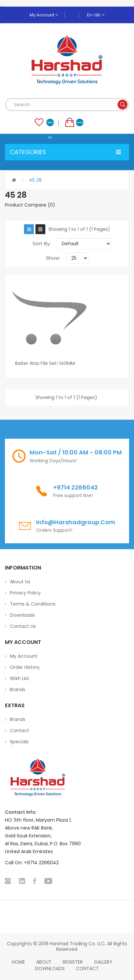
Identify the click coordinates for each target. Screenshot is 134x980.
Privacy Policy (25, 593)
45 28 (35, 180)
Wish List (20, 678)
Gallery (103, 962)
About (44, 962)
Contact (20, 730)
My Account (44, 15)
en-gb (96, 15)
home (18, 962)
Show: (53, 258)
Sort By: (42, 243)
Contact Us (23, 626)
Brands (18, 690)
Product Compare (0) (30, 205)
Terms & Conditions (33, 604)
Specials (19, 742)
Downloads (22, 615)
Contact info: (21, 812)
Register (73, 962)
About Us (20, 582)
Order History (25, 667)
